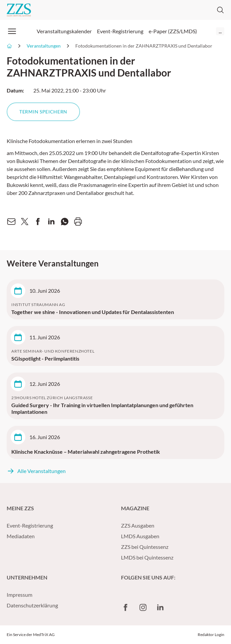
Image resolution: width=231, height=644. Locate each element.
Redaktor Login (211, 635)
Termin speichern (43, 112)
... (220, 31)
